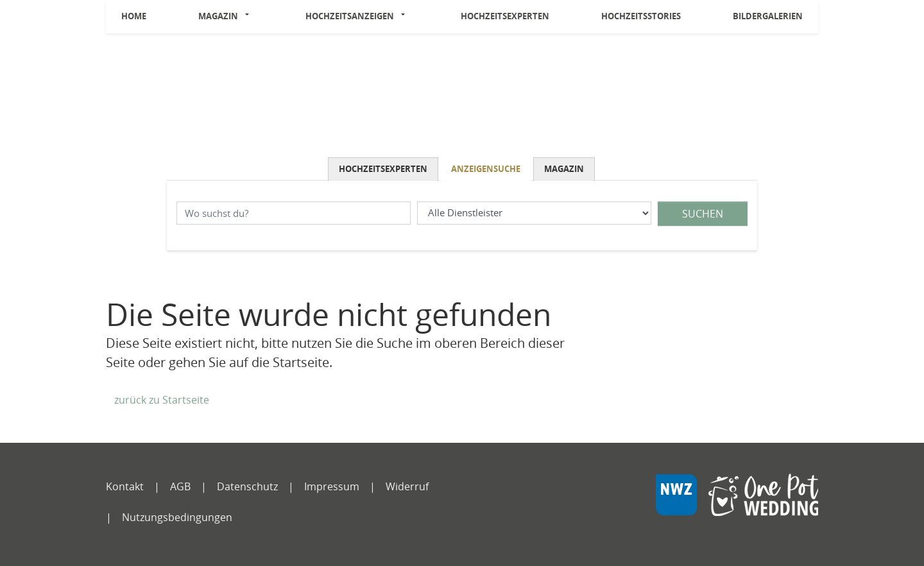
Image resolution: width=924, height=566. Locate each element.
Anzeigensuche (486, 169)
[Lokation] (294, 213)
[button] (251, 17)
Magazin (218, 16)
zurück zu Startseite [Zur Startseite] (162, 400)
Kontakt (125, 486)
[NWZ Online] (737, 504)
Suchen (703, 214)
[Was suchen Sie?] (534, 213)
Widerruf (407, 486)
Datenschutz (247, 486)
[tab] (384, 169)
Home (134, 16)
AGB (180, 486)
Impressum (332, 486)
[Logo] (462, 98)
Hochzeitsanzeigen (350, 16)
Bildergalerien (768, 16)
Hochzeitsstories (641, 16)
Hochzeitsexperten (505, 16)
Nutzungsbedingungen (177, 517)
